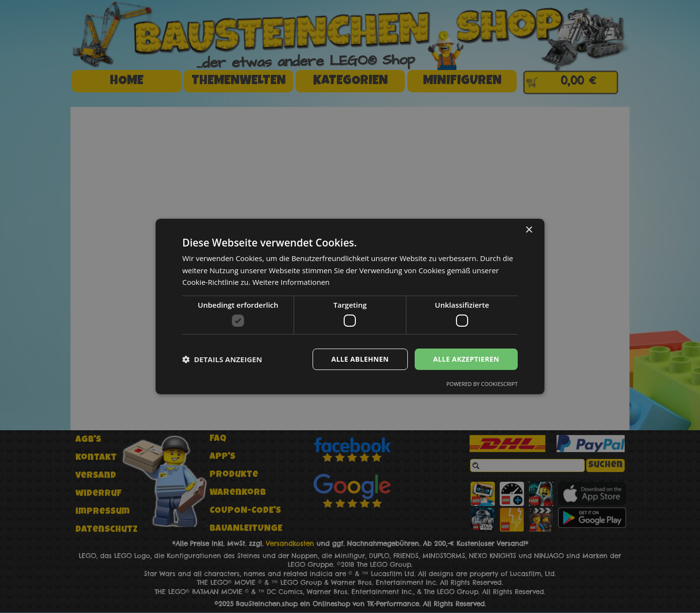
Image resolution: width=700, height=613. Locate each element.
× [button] (529, 230)
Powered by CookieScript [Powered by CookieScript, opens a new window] (482, 384)
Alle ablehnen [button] (360, 359)
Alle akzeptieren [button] (466, 359)
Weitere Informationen (291, 282)
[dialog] (350, 306)
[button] (222, 359)
